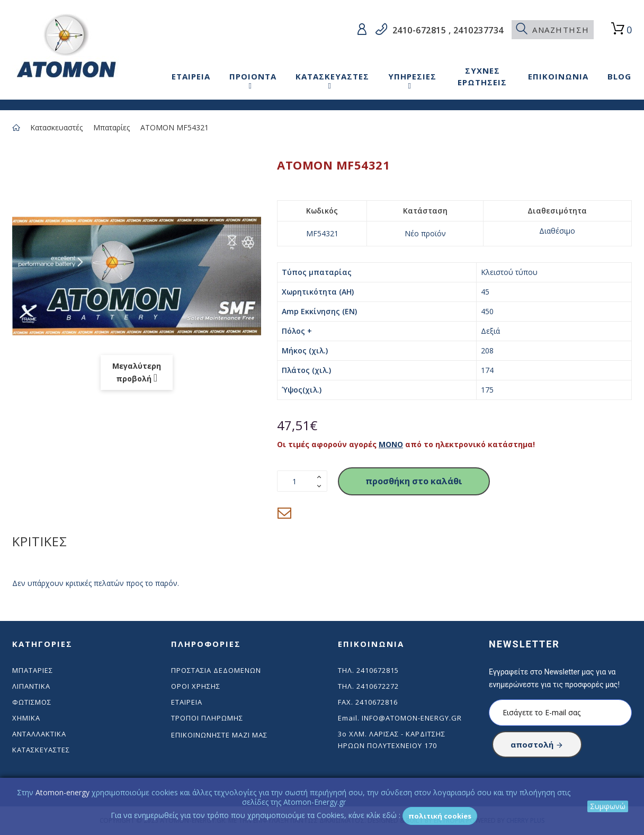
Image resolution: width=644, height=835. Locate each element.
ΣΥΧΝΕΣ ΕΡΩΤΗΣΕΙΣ (482, 76)
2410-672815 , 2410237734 (447, 30)
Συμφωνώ (608, 806)
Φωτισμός (32, 702)
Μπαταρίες (111, 127)
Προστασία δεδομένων (216, 670)
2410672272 (378, 686)
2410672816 (377, 702)
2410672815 (378, 670)
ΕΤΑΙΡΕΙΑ (191, 76)
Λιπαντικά (31, 686)
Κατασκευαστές (56, 127)
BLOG (619, 76)
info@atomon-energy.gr (412, 718)
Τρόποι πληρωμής (207, 718)
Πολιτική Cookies (440, 816)
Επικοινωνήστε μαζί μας (219, 735)
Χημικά (26, 718)
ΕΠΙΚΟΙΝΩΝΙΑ (558, 76)
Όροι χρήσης (196, 686)
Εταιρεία (187, 702)
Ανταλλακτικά (39, 734)
